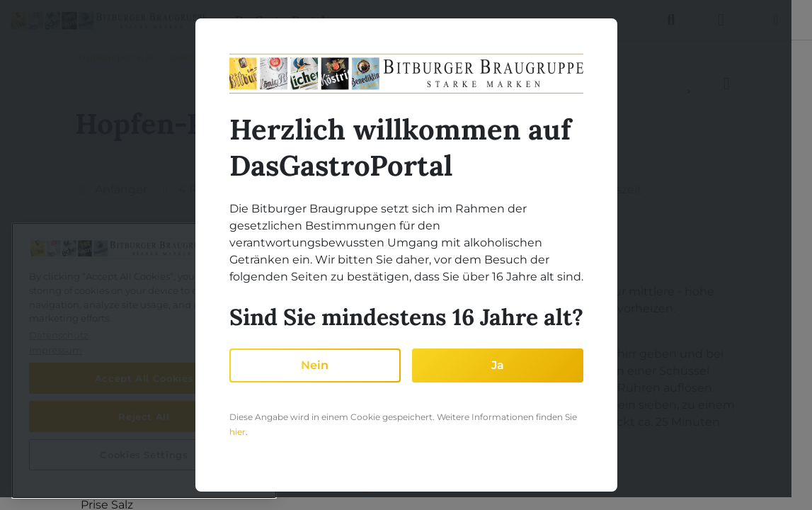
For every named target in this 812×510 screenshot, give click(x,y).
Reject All (144, 416)
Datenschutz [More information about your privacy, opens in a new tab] (59, 335)
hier (238, 432)
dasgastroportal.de (115, 57)
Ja (498, 365)
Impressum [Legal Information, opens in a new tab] (56, 350)
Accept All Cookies (144, 378)
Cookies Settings (144, 455)
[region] (144, 361)
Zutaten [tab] (117, 246)
